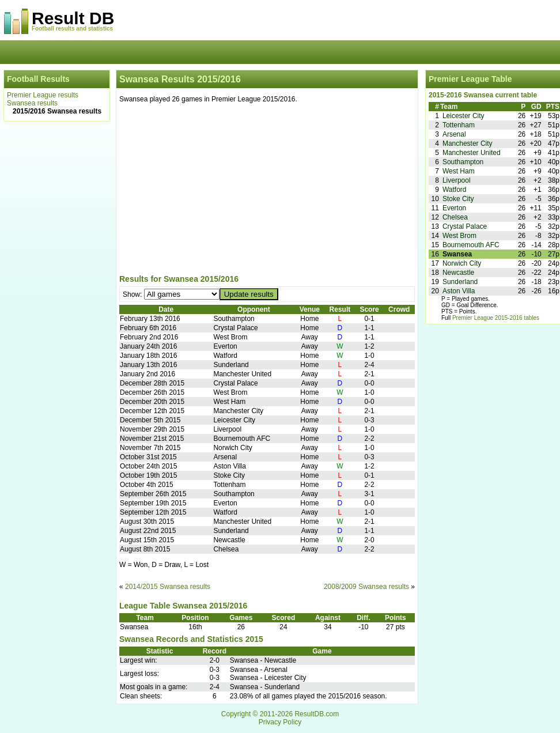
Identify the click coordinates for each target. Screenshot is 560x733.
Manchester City (468, 143)
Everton (454, 208)
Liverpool (457, 180)
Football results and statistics (72, 29)
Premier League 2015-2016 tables (496, 318)
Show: (133, 294)
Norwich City (462, 263)
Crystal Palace (465, 226)
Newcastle (458, 273)
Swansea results (32, 103)
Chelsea (455, 217)
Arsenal (454, 134)
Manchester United (472, 153)
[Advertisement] (267, 191)
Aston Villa (459, 291)
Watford (455, 190)
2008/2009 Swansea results (366, 587)
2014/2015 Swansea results (168, 587)
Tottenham (459, 125)
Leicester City (463, 116)
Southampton (463, 162)
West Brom (459, 236)
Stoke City (458, 199)
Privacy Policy (280, 722)
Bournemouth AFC (471, 245)
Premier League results (43, 95)
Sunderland (460, 282)
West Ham (459, 171)
